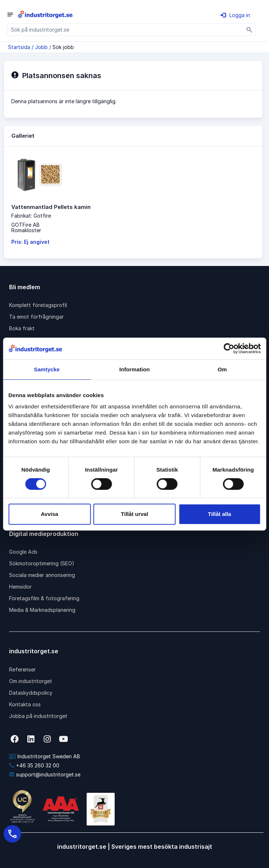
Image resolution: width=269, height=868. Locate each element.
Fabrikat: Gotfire (31, 216)
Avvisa (50, 514)
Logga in (235, 15)
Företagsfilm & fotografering (44, 598)
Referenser (22, 669)
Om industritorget (31, 681)
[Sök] (250, 30)
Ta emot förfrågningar (36, 317)
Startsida (19, 47)
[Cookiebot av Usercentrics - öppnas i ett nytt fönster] (229, 348)
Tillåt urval (134, 514)
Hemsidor (20, 587)
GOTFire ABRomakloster (26, 227)
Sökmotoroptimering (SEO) (42, 563)
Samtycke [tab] (47, 369)
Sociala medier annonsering (42, 575)
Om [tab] (222, 369)
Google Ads (23, 552)
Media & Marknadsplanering (42, 610)
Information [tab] (135, 369)
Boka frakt (22, 328)
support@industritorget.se (45, 774)
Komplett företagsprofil (38, 305)
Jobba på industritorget (38, 716)
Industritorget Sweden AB (45, 756)
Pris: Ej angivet (30, 242)
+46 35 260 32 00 (34, 765)
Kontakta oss (25, 704)
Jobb (41, 47)
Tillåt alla (219, 514)
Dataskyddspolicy (31, 693)
